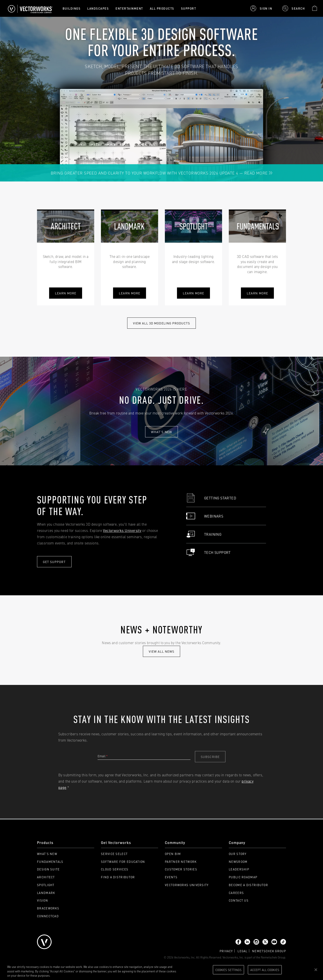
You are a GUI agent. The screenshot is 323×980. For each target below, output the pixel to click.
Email (103, 756)
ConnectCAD (48, 916)
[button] (261, 8)
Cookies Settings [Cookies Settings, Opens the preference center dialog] (228, 969)
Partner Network (181, 862)
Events (171, 877)
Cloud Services (115, 869)
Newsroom (238, 862)
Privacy (226, 951)
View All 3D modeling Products (161, 323)
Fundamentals (50, 862)
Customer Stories (181, 869)
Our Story (238, 854)
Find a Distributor (118, 877)
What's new (161, 432)
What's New (47, 854)
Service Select (114, 854)
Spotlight (46, 885)
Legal (243, 951)
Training (204, 534)
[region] (161, 970)
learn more (130, 293)
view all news (162, 651)
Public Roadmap (243, 877)
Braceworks (48, 908)
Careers (236, 893)
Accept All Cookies (265, 969)
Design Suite (48, 869)
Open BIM (173, 854)
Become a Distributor (248, 885)
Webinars (205, 516)
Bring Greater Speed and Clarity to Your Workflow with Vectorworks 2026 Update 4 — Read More (161, 173)
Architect (46, 877)
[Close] (316, 970)
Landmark (46, 893)
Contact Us (239, 900)
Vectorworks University (122, 530)
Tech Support (208, 552)
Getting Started (211, 498)
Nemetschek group (269, 951)
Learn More (66, 293)
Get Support (54, 562)
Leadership (239, 869)
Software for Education (123, 862)
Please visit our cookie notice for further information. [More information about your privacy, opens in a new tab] (85, 975)
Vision (43, 900)
